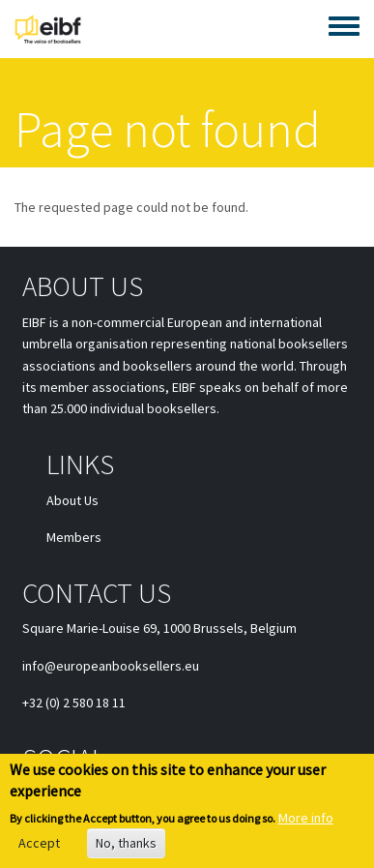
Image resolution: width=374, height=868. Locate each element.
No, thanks (126, 848)
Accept (39, 848)
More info (306, 823)
